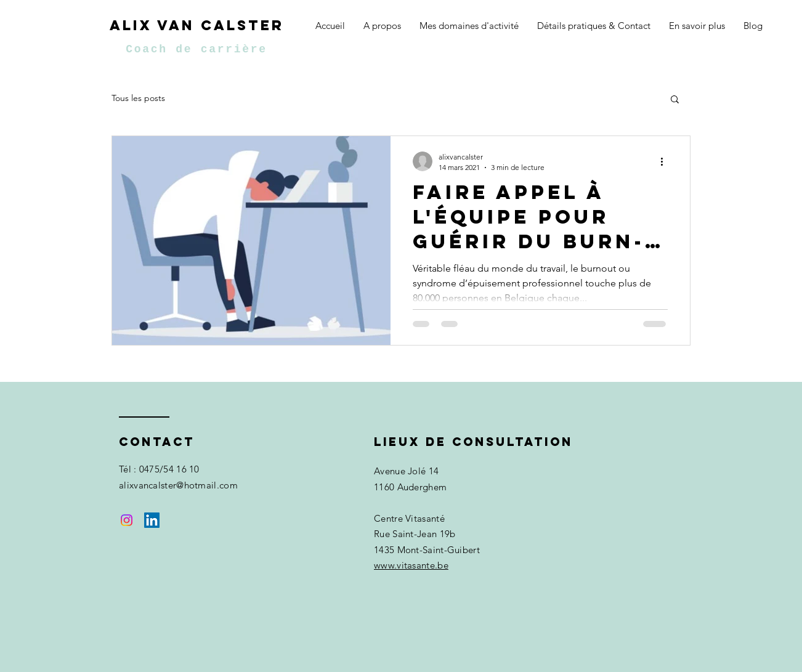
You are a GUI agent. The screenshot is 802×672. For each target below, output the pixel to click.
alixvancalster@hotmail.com (178, 485)
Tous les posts (138, 98)
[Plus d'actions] (666, 161)
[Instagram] (127, 520)
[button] (675, 100)
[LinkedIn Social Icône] (152, 520)
